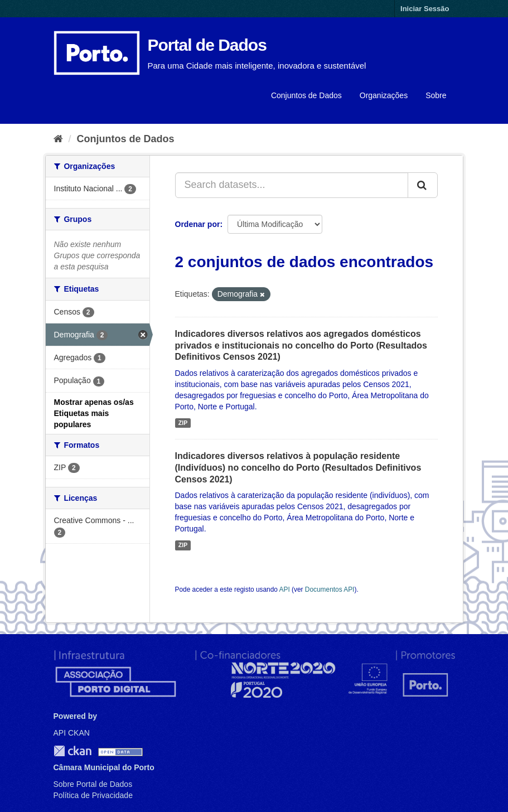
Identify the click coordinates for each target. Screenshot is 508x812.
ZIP (183, 423)
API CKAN (72, 733)
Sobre (436, 95)
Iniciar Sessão (425, 9)
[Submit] (423, 185)
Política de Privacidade (93, 795)
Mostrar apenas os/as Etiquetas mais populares (94, 413)
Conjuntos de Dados (306, 95)
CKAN (72, 751)
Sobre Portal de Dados (93, 784)
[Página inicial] (58, 139)
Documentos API (330, 589)
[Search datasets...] (292, 185)
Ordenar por (198, 224)
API (285, 589)
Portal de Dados (207, 45)
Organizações (384, 95)
